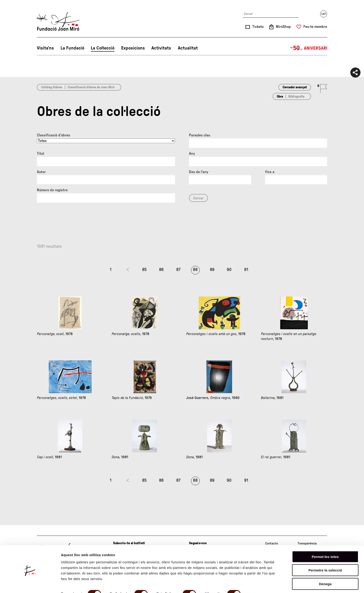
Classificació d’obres (54, 135)
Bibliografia (296, 97)
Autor (41, 172)
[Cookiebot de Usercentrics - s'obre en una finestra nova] (30, 584)
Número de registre (52, 190)
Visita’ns (45, 48)
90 (229, 270)
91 (246, 270)
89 (212, 270)
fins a (270, 172)
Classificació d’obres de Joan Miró (91, 87)
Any (192, 154)
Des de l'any (199, 172)
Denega (325, 567)
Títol (41, 154)
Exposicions (133, 48)
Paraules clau (200, 135)
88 (195, 270)
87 (178, 270)
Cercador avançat (295, 87)
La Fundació (72, 48)
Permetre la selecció (325, 553)
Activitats (161, 48)
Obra (280, 97)
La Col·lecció (103, 48)
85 (144, 270)
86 (161, 270)
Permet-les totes (325, 540)
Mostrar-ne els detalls (79, 584)
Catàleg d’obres (52, 87)
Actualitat (188, 48)
